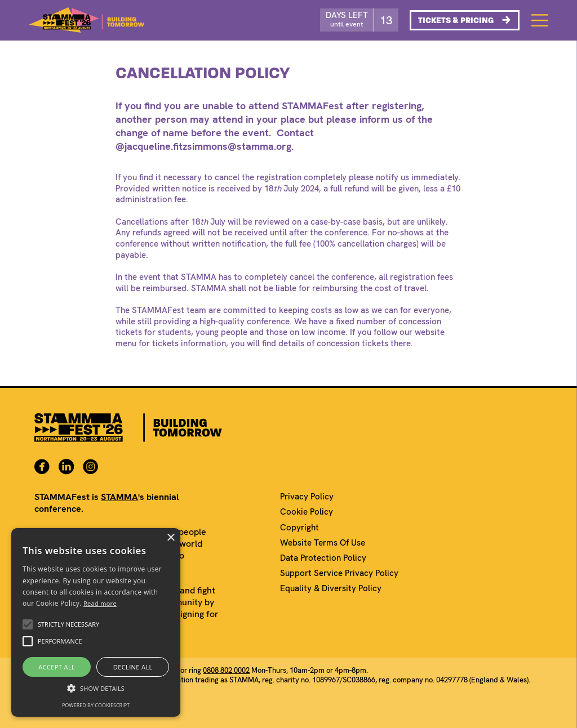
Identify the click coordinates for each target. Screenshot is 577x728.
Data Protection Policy (323, 558)
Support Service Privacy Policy (339, 573)
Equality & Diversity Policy (331, 589)
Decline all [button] (133, 667)
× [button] (170, 538)
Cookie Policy (307, 512)
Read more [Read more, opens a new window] (100, 603)
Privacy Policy (307, 497)
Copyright (299, 528)
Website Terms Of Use (323, 543)
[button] (28, 624)
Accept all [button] (57, 667)
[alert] (96, 622)
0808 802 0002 (226, 670)
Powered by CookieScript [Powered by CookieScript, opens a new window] (96, 705)
